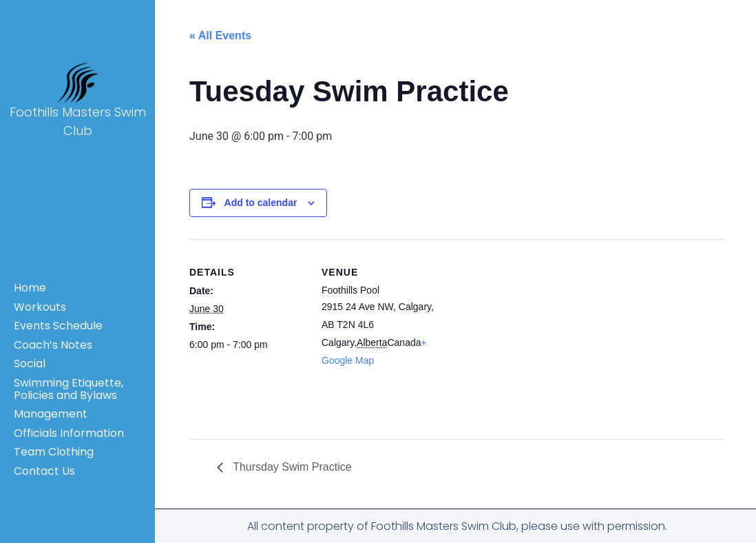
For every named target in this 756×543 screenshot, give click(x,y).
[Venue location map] (526, 335)
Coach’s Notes (53, 345)
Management (51, 414)
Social (30, 363)
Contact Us (44, 471)
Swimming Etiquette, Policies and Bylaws (69, 389)
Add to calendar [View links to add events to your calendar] (261, 203)
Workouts (40, 307)
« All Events (220, 35)
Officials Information (69, 433)
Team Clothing (54, 452)
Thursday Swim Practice (291, 467)
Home (30, 288)
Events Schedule (58, 326)
